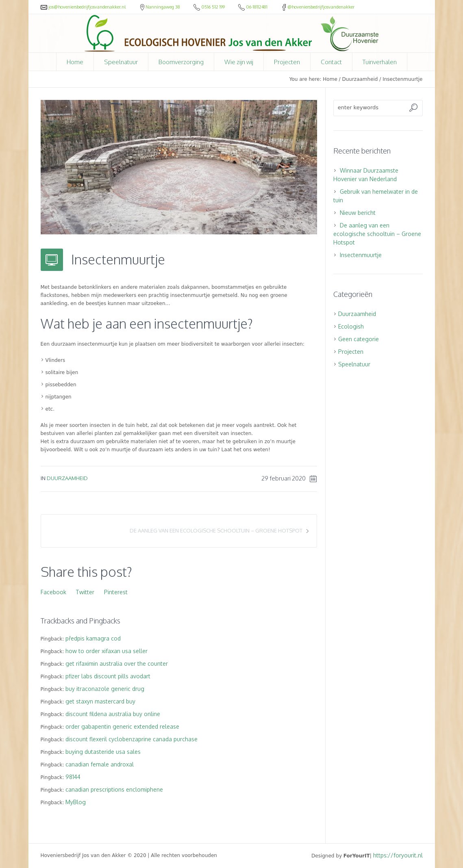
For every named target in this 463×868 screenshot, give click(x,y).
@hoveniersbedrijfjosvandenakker (318, 7)
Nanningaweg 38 (160, 7)
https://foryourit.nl (398, 855)
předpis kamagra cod (93, 638)
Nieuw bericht (358, 213)
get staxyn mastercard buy (100, 701)
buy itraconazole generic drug (105, 689)
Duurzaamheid (360, 79)
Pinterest (116, 592)
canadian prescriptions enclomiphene (114, 789)
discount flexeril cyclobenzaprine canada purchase (132, 739)
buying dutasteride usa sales (103, 752)
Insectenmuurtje (361, 255)
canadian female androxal (100, 764)
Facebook (53, 592)
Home (330, 79)
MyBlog (76, 802)
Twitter (85, 592)
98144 (73, 777)
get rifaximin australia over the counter (117, 663)
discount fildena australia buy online (113, 714)
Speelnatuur (354, 364)
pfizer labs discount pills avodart (108, 676)
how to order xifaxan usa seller (107, 651)
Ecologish (351, 326)
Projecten (351, 352)
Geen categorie (359, 339)
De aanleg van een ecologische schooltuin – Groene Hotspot (216, 530)
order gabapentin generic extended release (122, 726)
